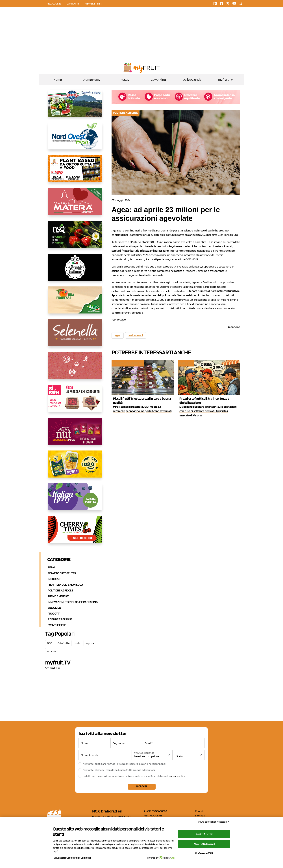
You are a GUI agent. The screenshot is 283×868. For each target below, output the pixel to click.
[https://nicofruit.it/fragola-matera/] (75, 204)
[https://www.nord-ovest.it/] (75, 139)
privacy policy (178, 776)
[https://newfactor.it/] (75, 434)
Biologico (54, 608)
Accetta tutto (204, 834)
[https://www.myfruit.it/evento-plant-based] (75, 172)
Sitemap (200, 815)
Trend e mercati (58, 596)
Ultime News (91, 80)
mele (78, 643)
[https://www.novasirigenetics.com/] (75, 237)
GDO (50, 643)
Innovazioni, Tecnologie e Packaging (73, 602)
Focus (125, 80)
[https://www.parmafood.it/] (75, 467)
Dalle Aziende (192, 80)
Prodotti (54, 614)
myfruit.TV (225, 80)
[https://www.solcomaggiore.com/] (75, 368)
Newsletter (93, 4)
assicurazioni (136, 335)
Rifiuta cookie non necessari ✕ (213, 822)
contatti (73, 4)
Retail (52, 567)
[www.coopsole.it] (75, 401)
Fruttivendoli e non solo (65, 585)
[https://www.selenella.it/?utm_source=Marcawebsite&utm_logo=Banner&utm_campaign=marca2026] (75, 336)
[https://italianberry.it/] (75, 500)
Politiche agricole (60, 590)
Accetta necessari (204, 844)
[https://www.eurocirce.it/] (75, 106)
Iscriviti (142, 786)
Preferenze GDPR (204, 853)
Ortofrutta (64, 643)
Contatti (200, 811)
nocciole (52, 651)
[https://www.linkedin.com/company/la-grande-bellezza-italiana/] (75, 270)
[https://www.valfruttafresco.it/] (75, 303)
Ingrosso (54, 579)
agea (118, 335)
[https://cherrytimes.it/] (75, 533)
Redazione (54, 4)
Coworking (158, 80)
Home (58, 80)
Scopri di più (52, 668)
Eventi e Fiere (57, 625)
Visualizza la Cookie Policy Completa (72, 858)
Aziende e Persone (60, 619)
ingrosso (90, 643)
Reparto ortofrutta (62, 573)
